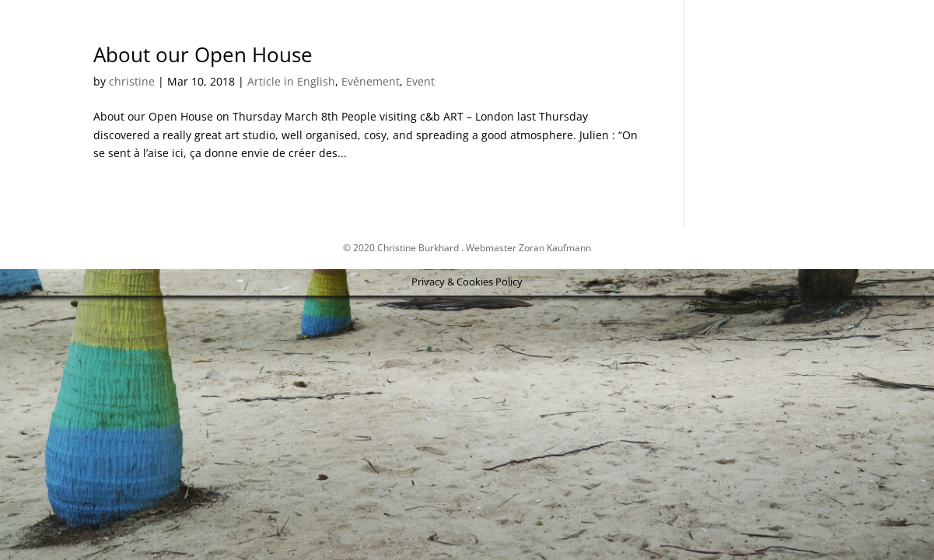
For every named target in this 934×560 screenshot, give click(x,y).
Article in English (291, 81)
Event (420, 81)
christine (132, 81)
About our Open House (203, 54)
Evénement (371, 81)
